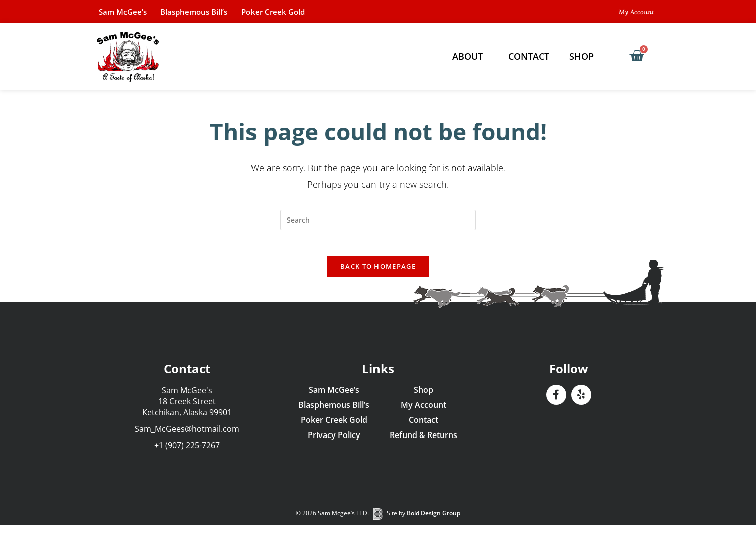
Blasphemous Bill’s (208, 12)
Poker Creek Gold (297, 12)
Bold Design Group (433, 518)
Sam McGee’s (127, 12)
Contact (529, 56)
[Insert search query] (378, 220)
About (470, 56)
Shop (584, 56)
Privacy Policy (334, 440)
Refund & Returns (423, 440)
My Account (423, 409)
